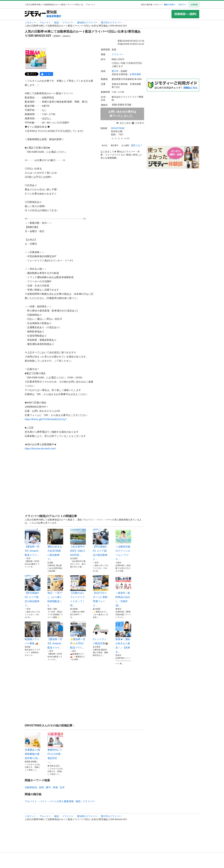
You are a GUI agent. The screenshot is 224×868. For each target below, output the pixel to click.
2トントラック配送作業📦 (101, 633)
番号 (48, 787)
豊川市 (115, 71)
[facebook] (46, 74)
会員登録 (194, 5)
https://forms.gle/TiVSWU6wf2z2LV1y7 (46, 419)
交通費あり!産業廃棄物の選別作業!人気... (33, 746)
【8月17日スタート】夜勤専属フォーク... (101, 591)
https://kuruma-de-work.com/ (40, 449)
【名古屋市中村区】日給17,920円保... (78, 543)
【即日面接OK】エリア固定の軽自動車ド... (101, 545)
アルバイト (45, 23)
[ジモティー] (35, 14)
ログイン (182, 5)
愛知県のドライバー (87, 23)
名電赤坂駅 (135, 74)
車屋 (55, 787)
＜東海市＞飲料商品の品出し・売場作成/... (123, 591)
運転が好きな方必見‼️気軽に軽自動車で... (55, 545)
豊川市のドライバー (111, 23)
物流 (57, 23)
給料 (42, 787)
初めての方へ (170, 5)
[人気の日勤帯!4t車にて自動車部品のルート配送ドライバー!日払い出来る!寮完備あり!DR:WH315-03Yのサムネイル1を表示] (36, 58)
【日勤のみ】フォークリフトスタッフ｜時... (78, 591)
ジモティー (30, 23)
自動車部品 (31, 787)
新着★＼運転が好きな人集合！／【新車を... (123, 637)
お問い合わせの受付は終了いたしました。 (122, 114)
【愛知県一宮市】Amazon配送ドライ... (33, 543)
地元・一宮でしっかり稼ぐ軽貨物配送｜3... (55, 591)
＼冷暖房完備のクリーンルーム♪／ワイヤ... (123, 545)
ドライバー (68, 23)
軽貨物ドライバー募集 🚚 (33, 633)
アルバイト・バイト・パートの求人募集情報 (49, 801)
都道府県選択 (54, 16)
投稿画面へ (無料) (185, 14)
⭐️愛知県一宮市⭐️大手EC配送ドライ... (78, 635)
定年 (62, 787)
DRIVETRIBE (118, 128)
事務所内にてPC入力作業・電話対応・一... (55, 748)
